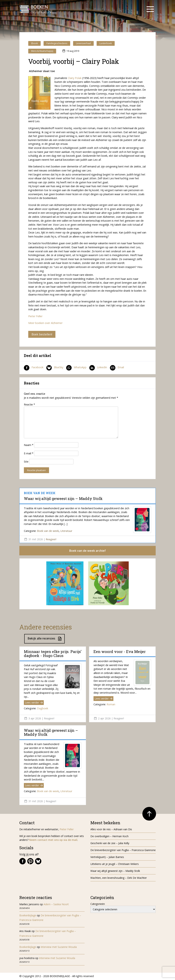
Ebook (34, 43)
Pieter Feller (35, 316)
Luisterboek (106, 43)
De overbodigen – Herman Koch (109, 837)
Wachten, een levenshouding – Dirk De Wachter (119, 878)
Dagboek (43, 709)
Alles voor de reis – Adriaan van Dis (111, 830)
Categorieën (98, 904)
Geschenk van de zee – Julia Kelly (110, 843)
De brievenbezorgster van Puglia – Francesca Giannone (123, 850)
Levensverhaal (83, 43)
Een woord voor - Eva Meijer (120, 652)
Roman (111, 705)
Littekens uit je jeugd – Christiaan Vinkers (115, 864)
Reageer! (51, 539)
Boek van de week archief (87, 551)
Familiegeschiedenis (57, 43)
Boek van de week (48, 531)
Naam (29, 445)
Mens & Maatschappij (42, 51)
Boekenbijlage (28, 916)
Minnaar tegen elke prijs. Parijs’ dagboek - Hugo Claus (53, 654)
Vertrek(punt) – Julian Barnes (107, 857)
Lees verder (34, 703)
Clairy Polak (75, 78)
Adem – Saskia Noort (56, 905)
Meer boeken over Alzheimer (45, 323)
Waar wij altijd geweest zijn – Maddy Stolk (63, 499)
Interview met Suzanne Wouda (59, 947)
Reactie (29, 405)
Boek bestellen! (42, 334)
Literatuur (66, 531)
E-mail (29, 454)
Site (26, 462)
